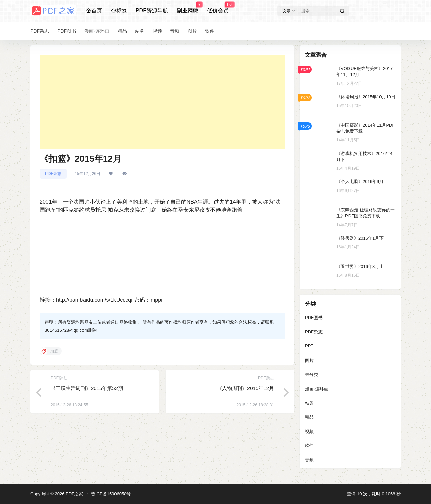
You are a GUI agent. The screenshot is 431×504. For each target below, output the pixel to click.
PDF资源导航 (152, 11)
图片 (309, 360)
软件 (309, 446)
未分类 (312, 375)
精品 (309, 417)
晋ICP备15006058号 (111, 494)
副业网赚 (188, 8)
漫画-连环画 (317, 389)
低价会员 (218, 8)
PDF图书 (314, 318)
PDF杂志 (53, 174)
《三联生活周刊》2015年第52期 (87, 388)
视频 (309, 431)
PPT (309, 346)
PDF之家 (74, 494)
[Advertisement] (162, 102)
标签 (119, 11)
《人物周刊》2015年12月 (245, 388)
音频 (309, 460)
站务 (309, 403)
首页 (94, 11)
